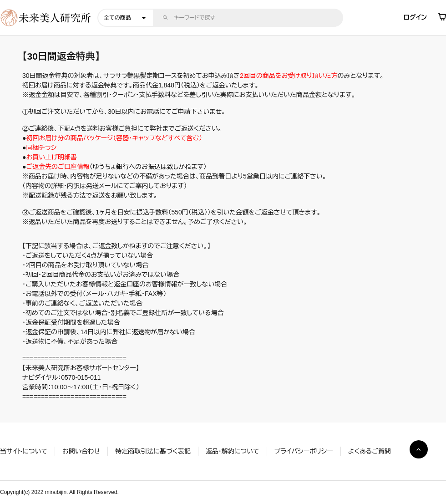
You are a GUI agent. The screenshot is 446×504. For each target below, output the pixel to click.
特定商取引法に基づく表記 (153, 451)
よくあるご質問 (370, 451)
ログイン (415, 17)
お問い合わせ (81, 451)
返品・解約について (233, 451)
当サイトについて (24, 451)
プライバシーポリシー (304, 451)
